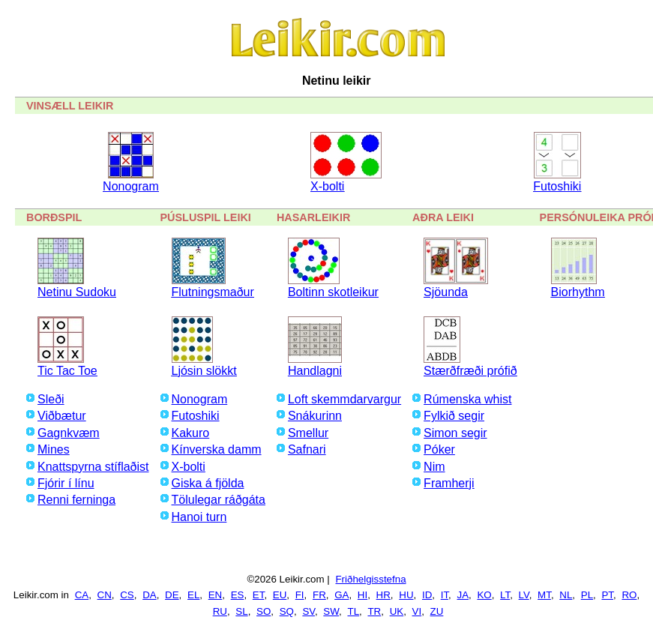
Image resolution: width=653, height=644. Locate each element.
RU (220, 611)
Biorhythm (578, 292)
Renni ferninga (76, 500)
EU (280, 595)
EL (193, 595)
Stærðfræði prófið (470, 371)
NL (566, 595)
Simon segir (455, 433)
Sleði (51, 399)
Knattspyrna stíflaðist (93, 467)
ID (427, 595)
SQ (287, 611)
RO (629, 595)
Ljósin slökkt (204, 371)
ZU (437, 611)
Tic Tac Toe (67, 371)
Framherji (449, 483)
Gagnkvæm (69, 433)
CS (127, 595)
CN (105, 595)
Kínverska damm (217, 449)
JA (463, 595)
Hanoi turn (199, 517)
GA (341, 595)
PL (587, 595)
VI (417, 611)
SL (241, 611)
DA (150, 595)
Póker (439, 449)
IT (445, 595)
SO (264, 611)
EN (216, 595)
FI (300, 595)
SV (309, 611)
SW (331, 611)
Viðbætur (62, 416)
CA (82, 595)
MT (544, 595)
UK (397, 611)
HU (406, 595)
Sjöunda (446, 292)
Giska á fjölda (208, 483)
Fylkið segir (454, 416)
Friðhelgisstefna (370, 579)
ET (259, 595)
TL (353, 611)
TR (374, 611)
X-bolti (327, 186)
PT (607, 595)
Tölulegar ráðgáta (219, 500)
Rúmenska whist (467, 399)
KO (484, 595)
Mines (54, 449)
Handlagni (315, 371)
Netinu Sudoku (77, 292)
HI (362, 595)
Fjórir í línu (66, 483)
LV (524, 595)
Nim (434, 467)
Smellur (308, 433)
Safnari (307, 449)
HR (383, 595)
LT (505, 595)
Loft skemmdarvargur (344, 399)
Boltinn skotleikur (333, 292)
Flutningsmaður (213, 292)
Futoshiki (557, 186)
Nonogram (131, 186)
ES (238, 595)
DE (172, 595)
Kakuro (191, 433)
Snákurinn (315, 416)
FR (319, 595)
